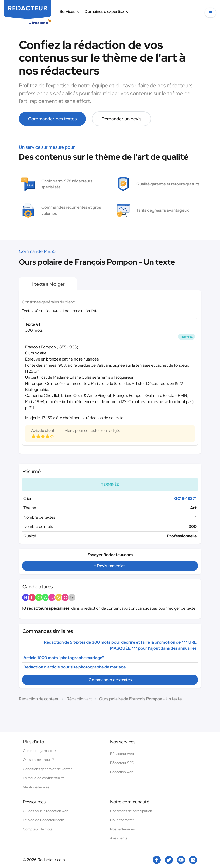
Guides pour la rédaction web (46, 811)
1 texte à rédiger (48, 284)
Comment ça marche (39, 751)
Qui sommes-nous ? (38, 760)
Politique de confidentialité (44, 778)
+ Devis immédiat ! (110, 566)
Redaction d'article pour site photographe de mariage (75, 667)
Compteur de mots (38, 829)
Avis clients (119, 838)
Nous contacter (122, 820)
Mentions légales (36, 787)
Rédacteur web (122, 754)
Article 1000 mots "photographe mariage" (64, 658)
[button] (210, 13)
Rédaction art (79, 699)
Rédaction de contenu (39, 699)
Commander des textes (52, 119)
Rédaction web (122, 772)
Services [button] (70, 12)
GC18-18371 (185, 499)
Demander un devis (121, 119)
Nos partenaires (122, 829)
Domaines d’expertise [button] (107, 12)
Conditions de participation (131, 811)
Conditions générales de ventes (48, 769)
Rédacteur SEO (122, 763)
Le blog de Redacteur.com (43, 820)
